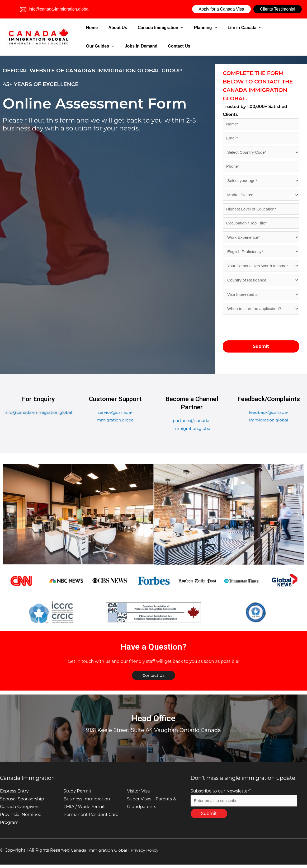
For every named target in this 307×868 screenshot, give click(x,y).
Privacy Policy (147, 854)
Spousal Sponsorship (22, 802)
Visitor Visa (138, 794)
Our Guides (252, 28)
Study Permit (78, 794)
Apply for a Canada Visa (221, 9)
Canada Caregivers (20, 810)
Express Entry (14, 794)
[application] (166, 28)
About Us (110, 28)
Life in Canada (217, 28)
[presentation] (263, 331)
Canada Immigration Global (100, 854)
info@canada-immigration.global (55, 9)
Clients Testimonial (278, 9)
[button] (9, 518)
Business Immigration (87, 802)
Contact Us (133, 46)
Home (91, 28)
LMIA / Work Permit (84, 810)
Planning (184, 28)
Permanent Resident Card (91, 818)
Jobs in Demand (101, 46)
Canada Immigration (146, 28)
